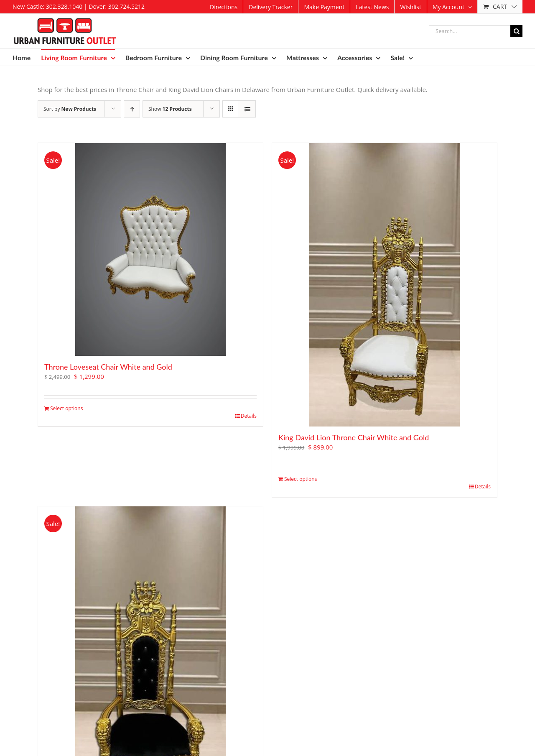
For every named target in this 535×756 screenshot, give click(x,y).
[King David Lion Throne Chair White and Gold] (385, 285)
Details (249, 416)
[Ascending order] (132, 109)
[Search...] (470, 31)
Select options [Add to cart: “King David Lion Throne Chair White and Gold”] (301, 479)
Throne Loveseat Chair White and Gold (108, 367)
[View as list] (247, 109)
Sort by (70, 109)
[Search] (516, 31)
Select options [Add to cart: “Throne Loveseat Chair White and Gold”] (66, 408)
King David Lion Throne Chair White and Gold (354, 437)
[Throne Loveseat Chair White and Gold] (150, 249)
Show (170, 109)
